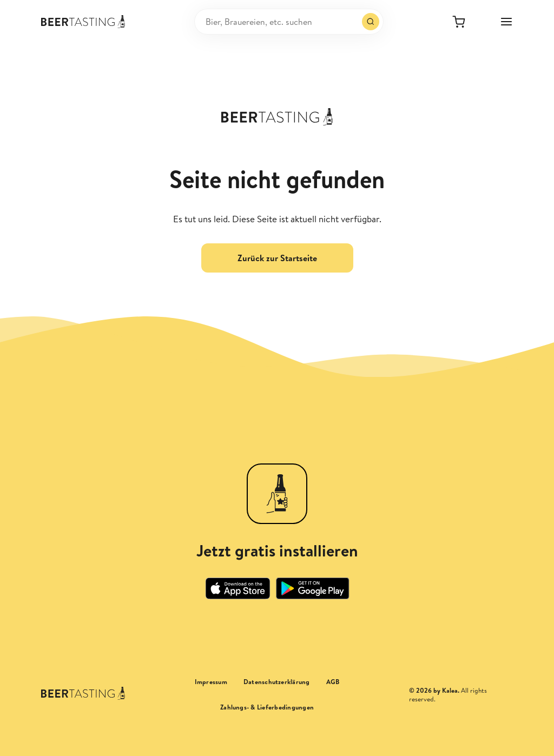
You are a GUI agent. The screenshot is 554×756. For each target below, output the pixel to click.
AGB (333, 682)
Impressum (211, 682)
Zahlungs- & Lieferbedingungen (267, 707)
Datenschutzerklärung (277, 682)
